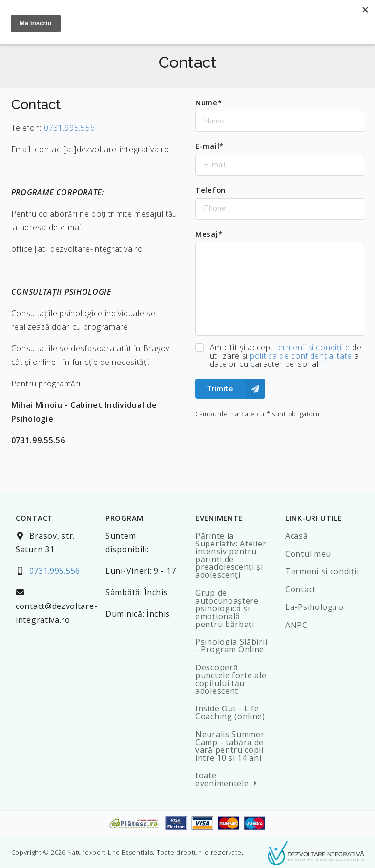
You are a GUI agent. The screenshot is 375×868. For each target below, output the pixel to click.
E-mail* (209, 146)
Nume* (209, 102)
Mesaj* (209, 234)
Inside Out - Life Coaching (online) (230, 712)
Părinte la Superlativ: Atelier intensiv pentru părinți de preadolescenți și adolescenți (231, 555)
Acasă (297, 536)
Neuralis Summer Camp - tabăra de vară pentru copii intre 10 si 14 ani (230, 746)
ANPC (296, 625)
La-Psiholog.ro (314, 607)
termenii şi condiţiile (312, 347)
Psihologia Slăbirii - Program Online (231, 646)
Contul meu (308, 554)
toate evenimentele (228, 779)
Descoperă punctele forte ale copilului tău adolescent (231, 679)
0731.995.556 (69, 128)
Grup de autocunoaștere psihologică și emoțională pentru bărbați (227, 608)
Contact (301, 589)
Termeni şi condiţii (322, 571)
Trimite (236, 389)
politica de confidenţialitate (301, 356)
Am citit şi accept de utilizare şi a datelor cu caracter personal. (286, 356)
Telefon (210, 190)
